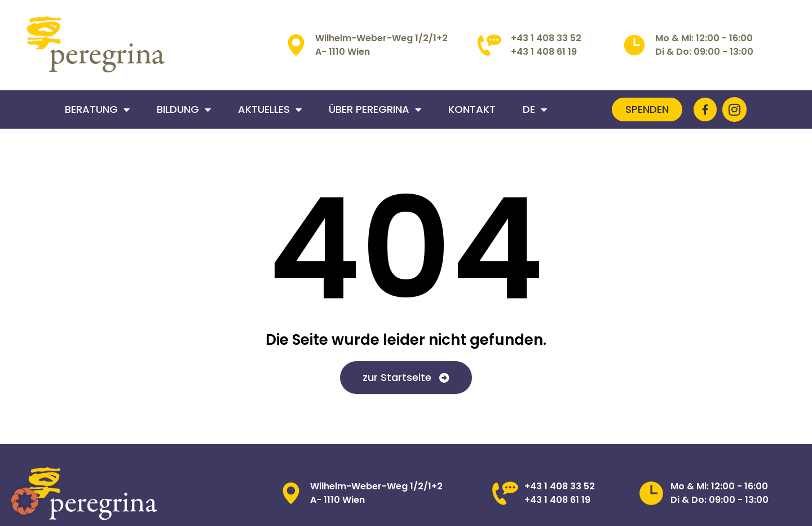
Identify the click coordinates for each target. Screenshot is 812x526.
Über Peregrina (375, 109)
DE (535, 109)
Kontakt (472, 109)
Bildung (184, 109)
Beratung (97, 109)
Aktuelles (270, 109)
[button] (25, 501)
